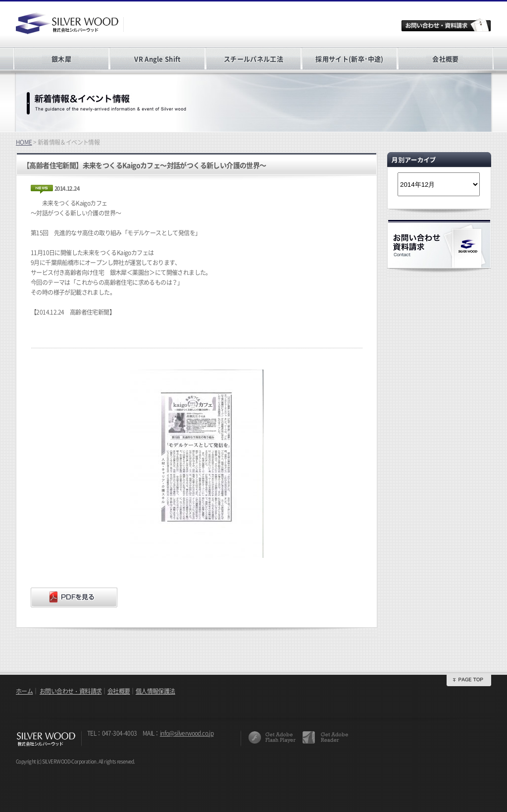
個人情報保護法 (155, 691)
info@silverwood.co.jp (187, 733)
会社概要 (445, 59)
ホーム (24, 691)
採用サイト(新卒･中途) (349, 59)
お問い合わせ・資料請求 (71, 691)
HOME (24, 142)
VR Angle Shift (157, 59)
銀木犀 (61, 59)
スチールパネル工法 (253, 59)
